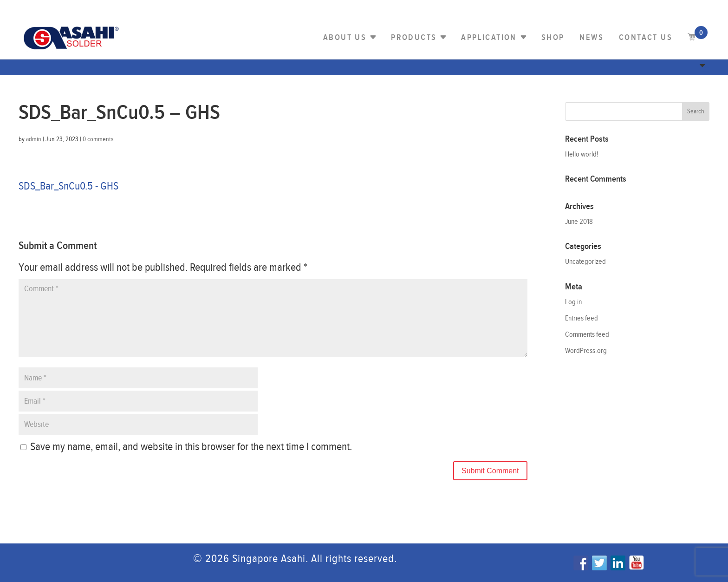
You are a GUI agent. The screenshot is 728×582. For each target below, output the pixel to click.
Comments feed (587, 335)
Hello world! (582, 154)
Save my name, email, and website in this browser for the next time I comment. (191, 447)
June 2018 (579, 222)
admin (34, 139)
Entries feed (582, 318)
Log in (573, 302)
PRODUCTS (414, 37)
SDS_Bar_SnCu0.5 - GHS (68, 186)
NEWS (591, 37)
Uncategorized (585, 262)
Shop (553, 37)
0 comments (98, 139)
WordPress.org (586, 351)
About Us (345, 37)
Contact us (646, 37)
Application (489, 37)
